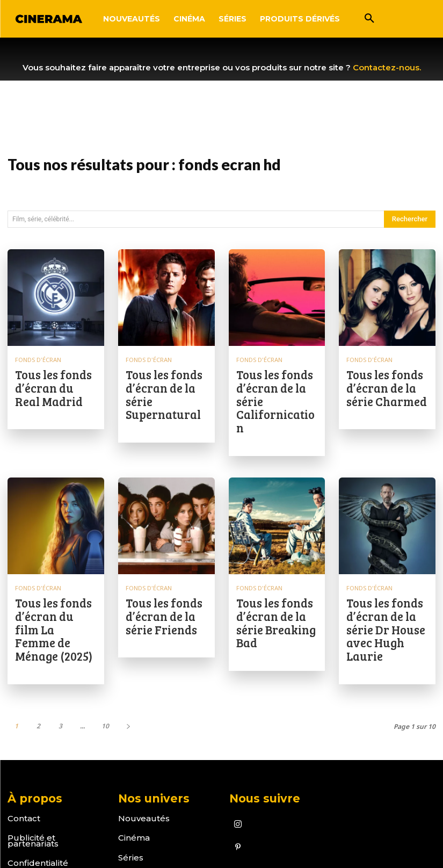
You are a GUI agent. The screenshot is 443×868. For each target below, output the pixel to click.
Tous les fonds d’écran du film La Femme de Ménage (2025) (55, 570)
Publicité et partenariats (33, 762)
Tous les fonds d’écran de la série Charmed (387, 377)
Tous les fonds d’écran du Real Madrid (55, 377)
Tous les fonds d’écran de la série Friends (166, 565)
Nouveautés (144, 739)
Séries (131, 778)
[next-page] (128, 646)
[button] (369, 19)
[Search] (410, 219)
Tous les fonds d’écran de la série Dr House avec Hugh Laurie (387, 570)
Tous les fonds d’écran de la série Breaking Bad (277, 570)
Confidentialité (38, 784)
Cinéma (134, 759)
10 (105, 646)
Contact (24, 739)
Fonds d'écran (37, 359)
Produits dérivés (152, 798)
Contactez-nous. (387, 67)
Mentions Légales (45, 803)
